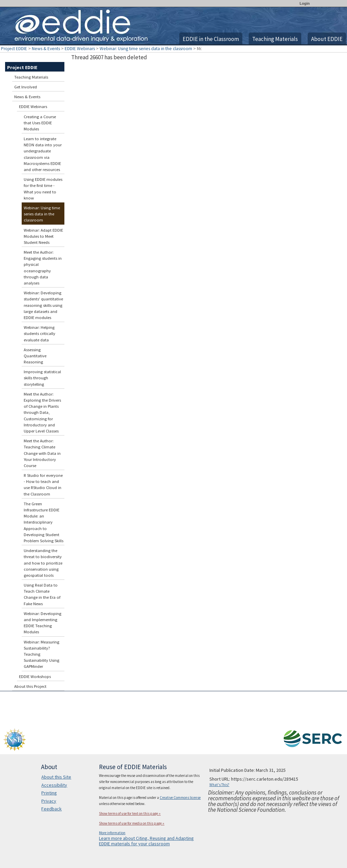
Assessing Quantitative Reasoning (35, 356)
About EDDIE (327, 39)
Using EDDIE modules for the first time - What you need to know (43, 189)
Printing (49, 793)
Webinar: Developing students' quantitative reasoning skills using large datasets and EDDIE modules (43, 305)
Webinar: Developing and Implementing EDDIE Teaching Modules (43, 623)
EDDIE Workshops (35, 676)
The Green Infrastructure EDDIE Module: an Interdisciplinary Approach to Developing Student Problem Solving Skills (44, 522)
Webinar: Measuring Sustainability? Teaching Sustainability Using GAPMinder (42, 654)
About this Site (56, 777)
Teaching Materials (275, 39)
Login (305, 3)
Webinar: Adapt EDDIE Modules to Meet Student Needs (43, 236)
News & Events (46, 49)
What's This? (219, 785)
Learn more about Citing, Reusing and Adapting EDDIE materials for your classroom (146, 841)
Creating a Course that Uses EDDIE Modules (40, 123)
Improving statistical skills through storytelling (42, 378)
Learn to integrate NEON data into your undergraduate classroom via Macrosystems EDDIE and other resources (43, 154)
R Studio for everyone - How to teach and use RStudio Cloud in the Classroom (43, 485)
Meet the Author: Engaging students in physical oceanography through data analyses (43, 268)
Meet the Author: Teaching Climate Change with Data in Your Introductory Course (42, 453)
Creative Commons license (180, 798)
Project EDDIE (14, 49)
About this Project (30, 686)
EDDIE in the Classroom (211, 39)
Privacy (49, 801)
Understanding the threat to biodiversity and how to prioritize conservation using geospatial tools (43, 563)
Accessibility (54, 785)
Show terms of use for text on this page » (130, 813)
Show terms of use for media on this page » (132, 823)
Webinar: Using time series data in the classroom (146, 49)
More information (112, 833)
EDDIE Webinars (80, 49)
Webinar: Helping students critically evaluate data (39, 333)
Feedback (52, 809)
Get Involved (26, 87)
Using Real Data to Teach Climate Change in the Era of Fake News (42, 594)
